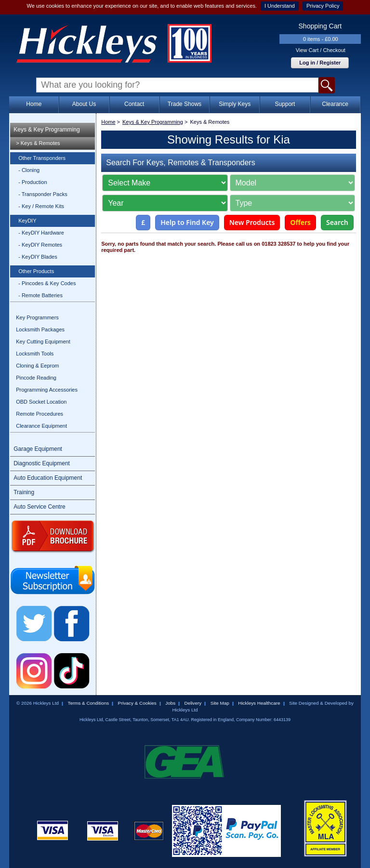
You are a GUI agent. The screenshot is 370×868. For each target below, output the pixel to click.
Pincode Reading (36, 378)
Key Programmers (37, 317)
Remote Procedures (40, 414)
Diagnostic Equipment (42, 463)
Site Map (220, 703)
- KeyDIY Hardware (41, 233)
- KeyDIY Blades (38, 257)
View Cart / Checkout (321, 50)
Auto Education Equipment (48, 478)
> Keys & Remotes (38, 143)
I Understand (280, 6)
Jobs (170, 703)
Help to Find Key (187, 222)
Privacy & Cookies (137, 703)
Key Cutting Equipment (43, 342)
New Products (252, 222)
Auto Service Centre (39, 507)
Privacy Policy (323, 6)
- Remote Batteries (40, 295)
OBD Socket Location (41, 402)
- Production (33, 182)
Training (24, 492)
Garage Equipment (38, 449)
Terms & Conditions (88, 703)
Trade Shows (185, 104)
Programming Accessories (47, 390)
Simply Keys (235, 104)
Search (337, 222)
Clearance (335, 104)
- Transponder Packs (43, 194)
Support (285, 104)
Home (34, 104)
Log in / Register (320, 63)
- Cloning (29, 170)
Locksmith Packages (40, 329)
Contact (134, 104)
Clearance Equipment (41, 426)
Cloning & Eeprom (37, 366)
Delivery (193, 703)
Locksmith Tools (35, 354)
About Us (84, 104)
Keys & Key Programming (46, 130)
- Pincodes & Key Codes (47, 283)
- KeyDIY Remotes (40, 245)
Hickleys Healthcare (259, 703)
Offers (300, 222)
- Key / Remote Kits (41, 206)
